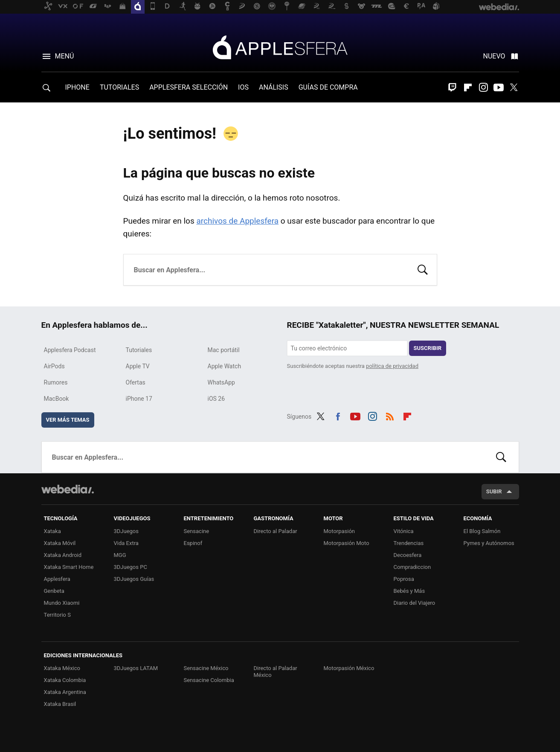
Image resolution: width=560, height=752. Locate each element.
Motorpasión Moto (347, 543)
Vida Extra (126, 543)
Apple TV (138, 366)
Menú (65, 56)
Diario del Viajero (415, 603)
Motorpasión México (349, 668)
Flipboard (468, 87)
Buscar (423, 269)
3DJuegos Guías (134, 579)
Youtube (499, 87)
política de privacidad (392, 366)
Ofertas (136, 382)
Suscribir (428, 348)
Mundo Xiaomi (62, 603)
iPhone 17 (139, 399)
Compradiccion (412, 567)
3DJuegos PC (131, 567)
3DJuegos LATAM (136, 668)
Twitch (453, 87)
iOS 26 (216, 399)
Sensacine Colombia (209, 680)
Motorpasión (339, 531)
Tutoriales (139, 350)
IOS (243, 87)
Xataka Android (63, 555)
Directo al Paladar (276, 531)
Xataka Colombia (65, 680)
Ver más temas (68, 420)
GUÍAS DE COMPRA (328, 87)
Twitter (514, 87)
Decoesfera (408, 555)
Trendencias (409, 543)
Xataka (52, 531)
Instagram (483, 87)
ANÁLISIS (274, 87)
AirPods (54, 366)
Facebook (338, 415)
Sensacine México (206, 668)
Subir (494, 491)
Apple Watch (225, 366)
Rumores (56, 382)
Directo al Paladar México (276, 672)
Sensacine (197, 531)
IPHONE (77, 87)
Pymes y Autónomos (489, 543)
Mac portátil (224, 350)
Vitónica (404, 531)
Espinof (193, 543)
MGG (120, 555)
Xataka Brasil (60, 704)
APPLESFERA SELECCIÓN (189, 87)
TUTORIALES (119, 87)
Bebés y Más (409, 591)
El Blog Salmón (482, 531)
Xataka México (62, 668)
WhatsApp (221, 382)
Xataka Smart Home (69, 567)
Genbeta (54, 591)
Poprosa (404, 579)
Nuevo (494, 56)
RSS (390, 415)
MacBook (57, 399)
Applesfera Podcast (70, 350)
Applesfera (280, 47)
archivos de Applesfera (237, 221)
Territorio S (57, 615)
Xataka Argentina (65, 692)
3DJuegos (126, 531)
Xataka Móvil (60, 543)
